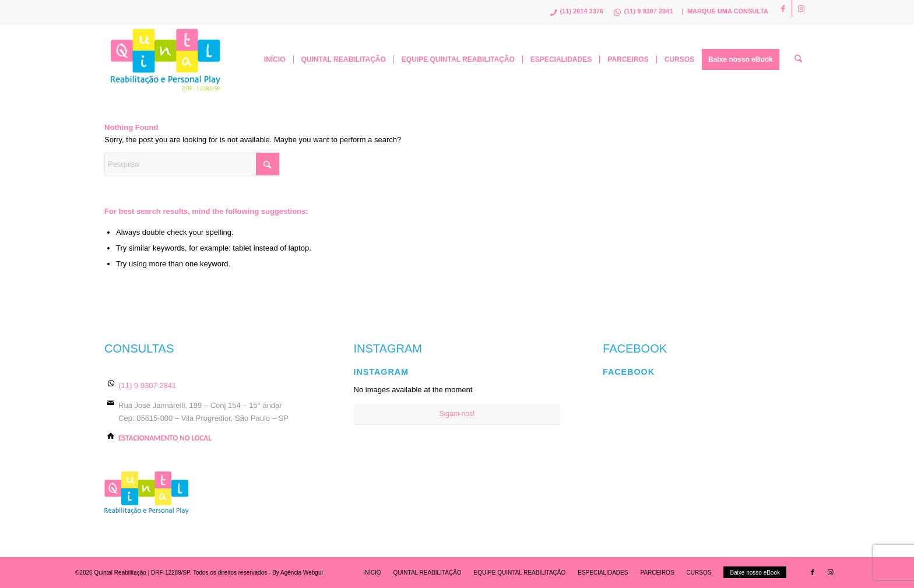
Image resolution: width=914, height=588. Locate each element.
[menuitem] (275, 59)
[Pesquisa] (798, 59)
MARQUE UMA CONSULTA (728, 11)
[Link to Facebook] (783, 9)
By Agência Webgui (298, 573)
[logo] (166, 59)
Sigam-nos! (457, 414)
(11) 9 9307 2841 (147, 385)
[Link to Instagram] (801, 9)
